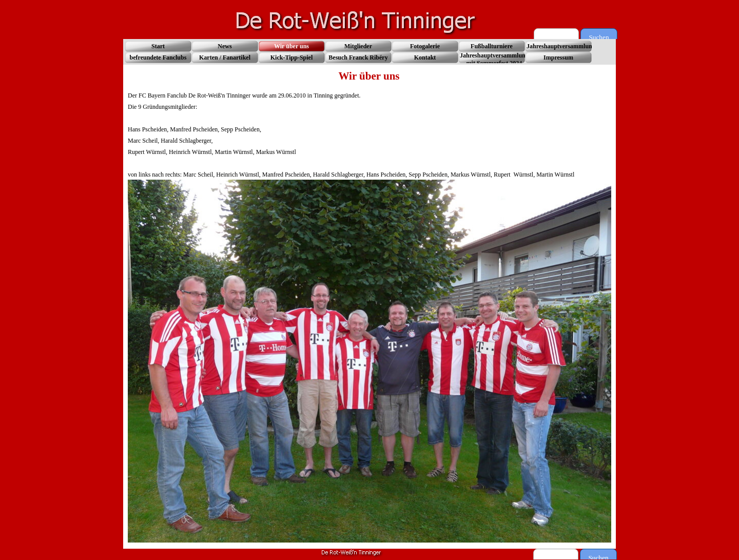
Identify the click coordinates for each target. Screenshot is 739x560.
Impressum (558, 57)
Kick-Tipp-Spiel (291, 57)
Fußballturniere (492, 46)
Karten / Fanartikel (225, 57)
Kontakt (425, 57)
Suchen (599, 37)
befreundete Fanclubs (158, 57)
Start (158, 46)
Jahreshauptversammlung (561, 46)
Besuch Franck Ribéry (358, 57)
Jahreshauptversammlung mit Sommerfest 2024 (494, 59)
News (225, 46)
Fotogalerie (425, 46)
